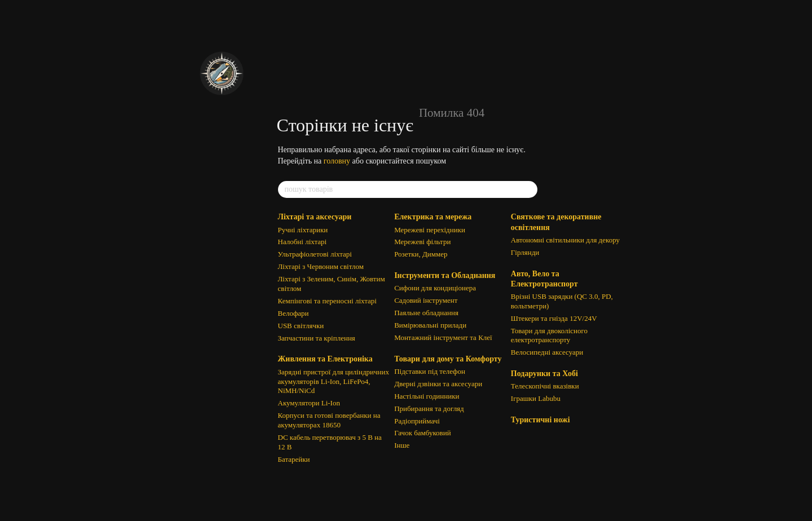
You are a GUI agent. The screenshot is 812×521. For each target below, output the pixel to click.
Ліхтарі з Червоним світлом (321, 266)
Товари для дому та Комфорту (448, 359)
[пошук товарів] (528, 189)
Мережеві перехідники (430, 230)
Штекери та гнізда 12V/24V (554, 318)
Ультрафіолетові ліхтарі (315, 254)
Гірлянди (525, 252)
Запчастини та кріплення (317, 338)
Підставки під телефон (430, 371)
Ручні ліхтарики (303, 230)
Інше (402, 445)
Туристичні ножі (540, 420)
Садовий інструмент (426, 300)
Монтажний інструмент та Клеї (443, 337)
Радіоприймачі (417, 421)
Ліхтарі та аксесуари (315, 217)
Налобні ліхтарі (303, 242)
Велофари (294, 313)
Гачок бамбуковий (422, 433)
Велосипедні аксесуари (547, 352)
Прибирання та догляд (429, 409)
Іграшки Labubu (536, 398)
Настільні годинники (427, 396)
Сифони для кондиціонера (435, 288)
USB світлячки (301, 326)
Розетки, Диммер (421, 254)
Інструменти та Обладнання (445, 275)
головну (337, 161)
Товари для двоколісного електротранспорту (549, 335)
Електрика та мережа (433, 217)
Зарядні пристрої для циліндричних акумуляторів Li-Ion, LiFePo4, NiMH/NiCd (334, 381)
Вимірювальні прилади (430, 325)
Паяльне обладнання (426, 313)
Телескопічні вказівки (545, 386)
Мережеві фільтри (422, 242)
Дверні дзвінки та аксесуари (438, 384)
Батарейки (294, 459)
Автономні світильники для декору (565, 240)
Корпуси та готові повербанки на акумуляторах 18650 (329, 420)
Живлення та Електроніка (325, 359)
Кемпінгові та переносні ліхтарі (327, 301)
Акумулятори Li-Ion (309, 403)
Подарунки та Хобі (544, 374)
